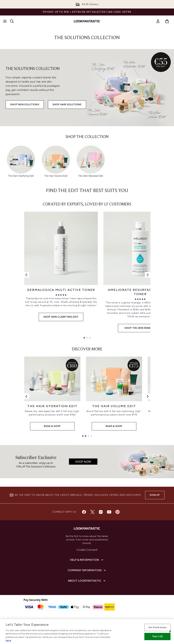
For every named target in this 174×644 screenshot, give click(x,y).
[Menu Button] (5, 21)
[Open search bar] (12, 21)
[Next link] (148, 275)
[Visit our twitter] (92, 512)
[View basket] (167, 21)
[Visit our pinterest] (118, 512)
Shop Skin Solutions (25, 105)
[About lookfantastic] (87, 581)
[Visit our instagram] (101, 512)
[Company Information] (87, 570)
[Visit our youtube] (109, 512)
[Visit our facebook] (84, 512)
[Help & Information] (87, 560)
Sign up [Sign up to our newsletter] (155, 495)
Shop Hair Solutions (67, 105)
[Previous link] (26, 275)
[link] (158, 21)
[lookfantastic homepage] (87, 21)
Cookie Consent (87, 550)
